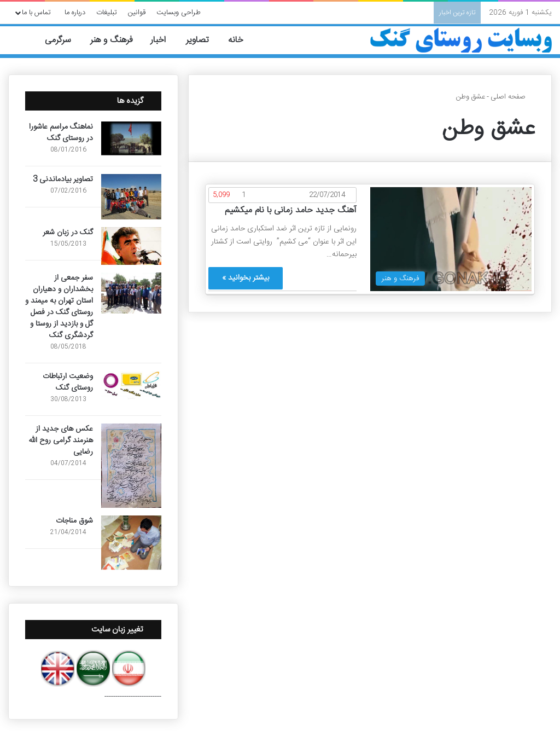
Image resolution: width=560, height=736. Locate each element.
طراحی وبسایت (179, 13)
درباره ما (75, 13)
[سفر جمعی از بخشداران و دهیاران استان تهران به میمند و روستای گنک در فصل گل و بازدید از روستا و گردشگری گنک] (131, 293)
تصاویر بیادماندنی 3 (63, 179)
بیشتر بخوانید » (246, 278)
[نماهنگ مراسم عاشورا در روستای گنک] (131, 138)
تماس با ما (36, 13)
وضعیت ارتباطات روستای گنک (68, 382)
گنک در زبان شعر (68, 233)
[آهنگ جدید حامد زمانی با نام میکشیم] (451, 239)
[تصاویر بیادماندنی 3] (131, 197)
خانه (242, 40)
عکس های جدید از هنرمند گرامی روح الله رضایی (61, 441)
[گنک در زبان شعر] (131, 246)
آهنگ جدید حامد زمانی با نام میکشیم (291, 210)
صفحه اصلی (513, 97)
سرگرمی (64, 40)
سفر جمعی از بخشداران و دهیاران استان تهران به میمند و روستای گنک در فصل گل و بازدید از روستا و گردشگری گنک (59, 307)
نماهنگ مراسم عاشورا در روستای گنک (61, 133)
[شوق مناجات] (131, 543)
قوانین (137, 13)
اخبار (164, 40)
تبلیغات (107, 13)
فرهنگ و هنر (116, 40)
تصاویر (203, 40)
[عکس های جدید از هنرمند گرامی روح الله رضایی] (131, 466)
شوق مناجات (74, 521)
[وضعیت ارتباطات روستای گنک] (131, 385)
